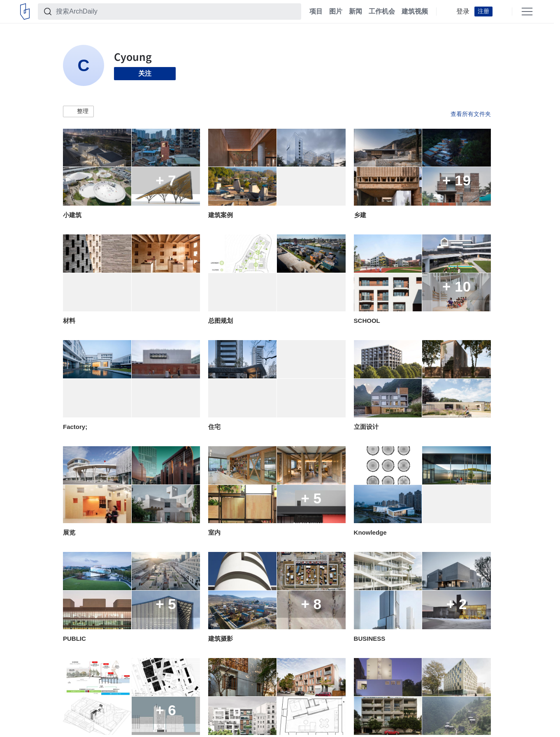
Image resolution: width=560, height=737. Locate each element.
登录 (463, 12)
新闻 (356, 12)
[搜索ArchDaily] (176, 12)
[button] (78, 111)
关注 (145, 73)
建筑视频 (415, 12)
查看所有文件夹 (471, 114)
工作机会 (382, 12)
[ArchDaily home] (25, 12)
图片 (336, 12)
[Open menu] (527, 12)
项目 (316, 12)
